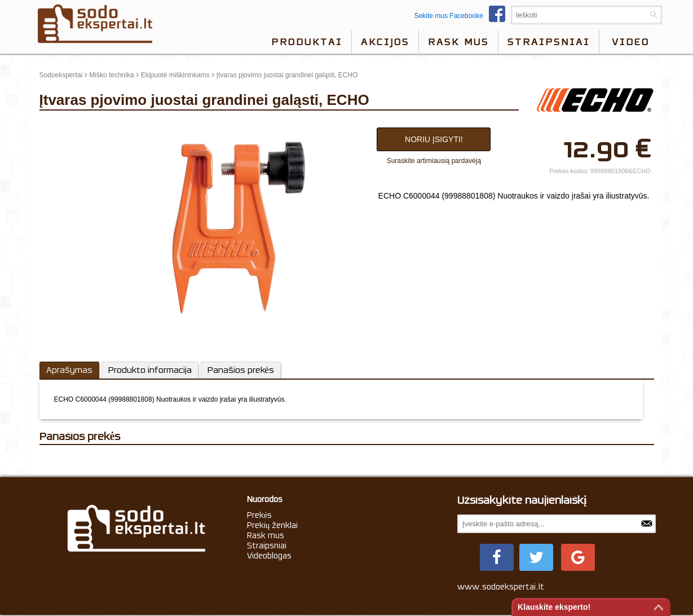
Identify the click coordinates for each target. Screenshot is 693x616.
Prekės (260, 515)
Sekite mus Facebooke (463, 16)
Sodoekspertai (61, 75)
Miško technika (111, 75)
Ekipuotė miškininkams (175, 75)
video (631, 42)
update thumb (63, 125)
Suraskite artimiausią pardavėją (434, 161)
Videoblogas (269, 556)
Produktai (307, 42)
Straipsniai (549, 42)
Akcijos (385, 42)
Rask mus (458, 42)
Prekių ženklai (273, 525)
